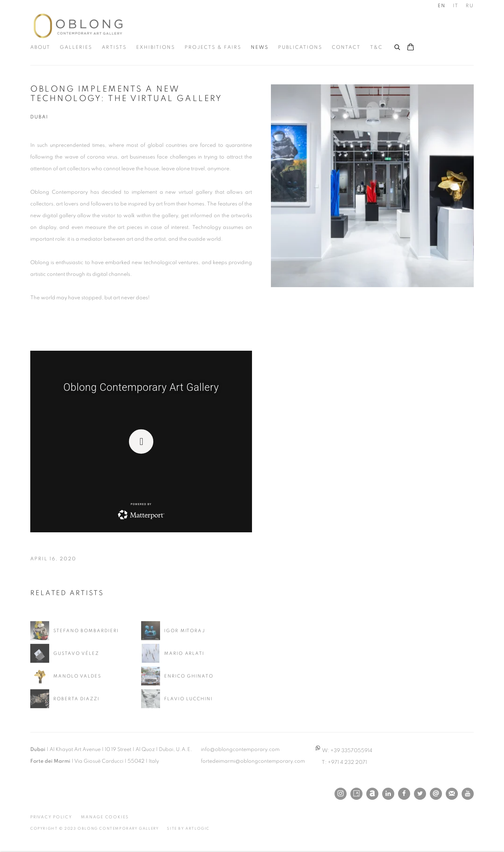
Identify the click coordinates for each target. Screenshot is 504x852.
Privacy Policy (51, 817)
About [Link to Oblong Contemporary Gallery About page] (40, 47)
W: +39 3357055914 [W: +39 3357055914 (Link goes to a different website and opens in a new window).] (343, 751)
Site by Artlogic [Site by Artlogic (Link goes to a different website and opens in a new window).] (188, 829)
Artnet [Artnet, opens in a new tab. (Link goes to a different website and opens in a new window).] (372, 794)
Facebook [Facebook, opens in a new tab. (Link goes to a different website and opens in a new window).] (404, 794)
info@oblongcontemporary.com (240, 749)
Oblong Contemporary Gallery (79, 26)
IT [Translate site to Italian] (456, 6)
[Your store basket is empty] (411, 48)
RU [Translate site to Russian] (470, 6)
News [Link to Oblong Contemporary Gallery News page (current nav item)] (260, 47)
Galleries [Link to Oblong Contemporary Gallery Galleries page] (76, 47)
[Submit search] (398, 46)
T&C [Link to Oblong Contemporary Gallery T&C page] (376, 47)
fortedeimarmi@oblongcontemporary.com (253, 761)
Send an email (436, 794)
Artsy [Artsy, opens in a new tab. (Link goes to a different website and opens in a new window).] (356, 794)
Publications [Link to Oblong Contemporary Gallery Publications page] (300, 47)
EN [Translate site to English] (442, 6)
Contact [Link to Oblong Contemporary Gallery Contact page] (346, 47)
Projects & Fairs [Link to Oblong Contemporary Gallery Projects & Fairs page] (213, 47)
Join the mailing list (452, 794)
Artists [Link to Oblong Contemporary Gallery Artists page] (114, 47)
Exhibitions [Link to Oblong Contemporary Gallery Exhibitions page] (156, 47)
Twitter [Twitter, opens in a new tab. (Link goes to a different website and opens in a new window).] (420, 794)
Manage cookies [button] (105, 817)
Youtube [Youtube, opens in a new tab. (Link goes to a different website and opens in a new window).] (468, 794)
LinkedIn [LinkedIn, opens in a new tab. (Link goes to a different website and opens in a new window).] (388, 794)
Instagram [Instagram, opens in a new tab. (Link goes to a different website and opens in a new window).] (341, 794)
